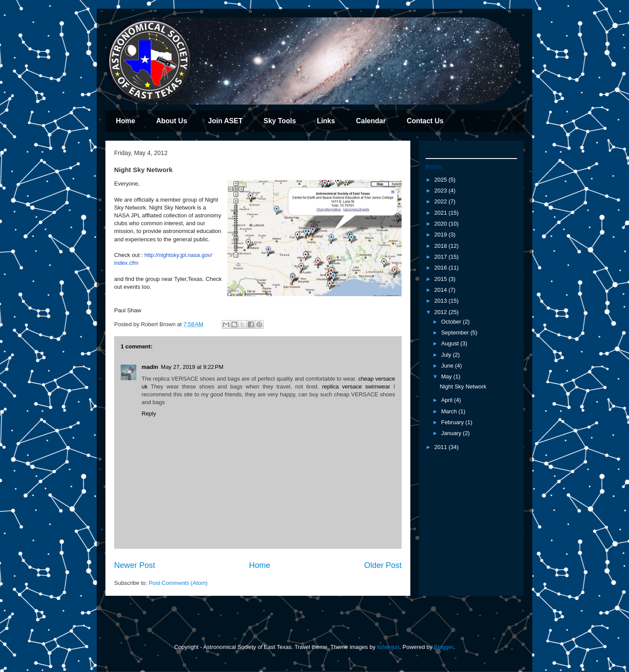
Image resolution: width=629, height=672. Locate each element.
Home (125, 121)
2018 (441, 246)
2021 (441, 213)
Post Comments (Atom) (178, 583)
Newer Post (135, 565)
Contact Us (425, 121)
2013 (441, 301)
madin (150, 367)
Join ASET (225, 121)
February (453, 422)
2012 (441, 312)
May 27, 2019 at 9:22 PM (192, 367)
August (451, 343)
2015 (441, 279)
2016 (441, 268)
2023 (441, 191)
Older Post (383, 565)
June (448, 366)
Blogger (443, 647)
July (447, 355)
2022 (441, 201)
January (452, 433)
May (447, 377)
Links (326, 121)
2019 (441, 235)
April (448, 400)
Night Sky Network (463, 387)
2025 (441, 180)
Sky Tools (280, 121)
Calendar (371, 121)
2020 (441, 224)
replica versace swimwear (356, 387)
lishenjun (388, 647)
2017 (441, 257)
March (450, 411)
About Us (171, 121)
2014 (441, 290)
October (452, 322)
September (456, 333)
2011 (441, 447)
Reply (149, 414)
